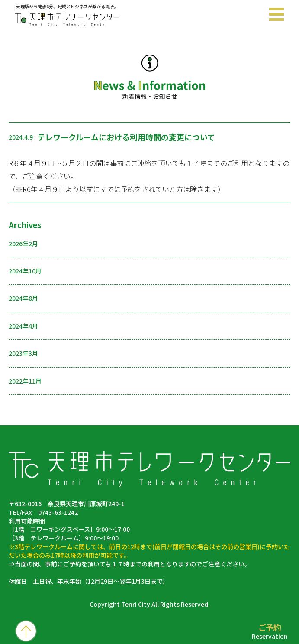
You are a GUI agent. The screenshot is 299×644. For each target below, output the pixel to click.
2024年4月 (23, 326)
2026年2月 (23, 244)
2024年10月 (25, 271)
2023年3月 (23, 353)
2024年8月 (23, 298)
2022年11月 (25, 381)
